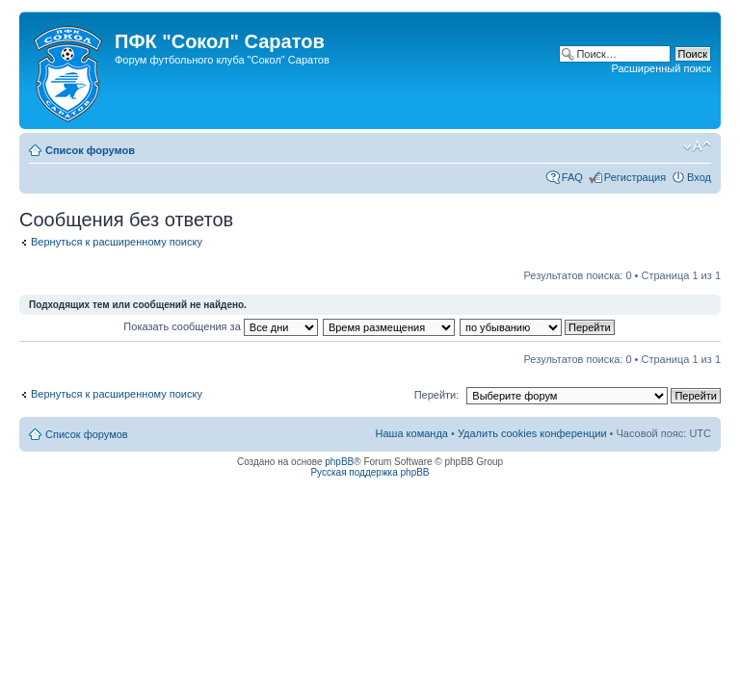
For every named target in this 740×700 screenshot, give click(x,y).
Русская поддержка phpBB (370, 472)
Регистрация (635, 177)
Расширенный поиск (661, 68)
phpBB (339, 462)
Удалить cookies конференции (532, 433)
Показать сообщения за (220, 326)
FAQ (572, 177)
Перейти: (437, 395)
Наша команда (412, 433)
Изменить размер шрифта (697, 146)
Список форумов (90, 150)
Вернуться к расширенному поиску (117, 242)
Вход (699, 177)
